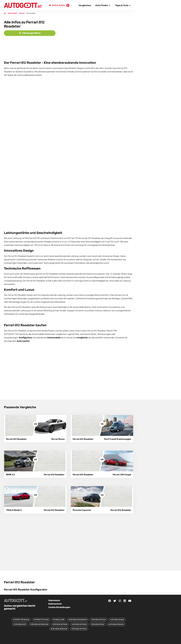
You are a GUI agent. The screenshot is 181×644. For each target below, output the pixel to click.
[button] (103, 6)
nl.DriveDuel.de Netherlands (39, 624)
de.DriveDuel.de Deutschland (78, 620)
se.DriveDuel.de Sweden (116, 624)
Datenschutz (55, 604)
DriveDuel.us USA (59, 620)
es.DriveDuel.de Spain (117, 620)
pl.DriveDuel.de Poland (60, 624)
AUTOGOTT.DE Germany (21, 620)
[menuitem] (85, 5)
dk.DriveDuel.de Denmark (59, 629)
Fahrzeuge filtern (30, 33)
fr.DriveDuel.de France (99, 620)
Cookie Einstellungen (59, 607)
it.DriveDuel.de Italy (98, 624)
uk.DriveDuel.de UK (20, 624)
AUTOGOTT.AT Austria (41, 620)
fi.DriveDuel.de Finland (79, 629)
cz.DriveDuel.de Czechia (79, 624)
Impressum (54, 600)
